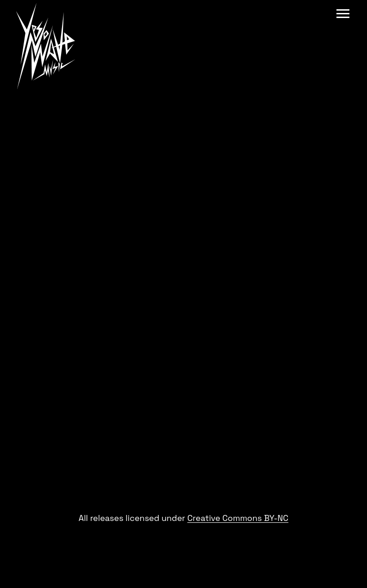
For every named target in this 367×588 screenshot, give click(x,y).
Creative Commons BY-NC (238, 518)
